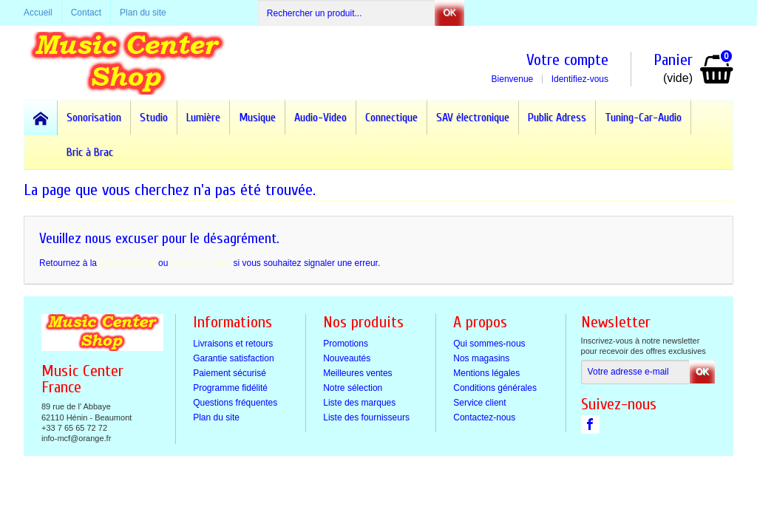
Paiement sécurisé (230, 373)
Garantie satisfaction (233, 358)
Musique (257, 117)
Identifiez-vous (580, 79)
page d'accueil (127, 263)
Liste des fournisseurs (366, 417)
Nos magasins (481, 358)
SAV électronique (473, 117)
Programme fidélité (230, 388)
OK (449, 13)
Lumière (203, 117)
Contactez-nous (484, 417)
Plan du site (216, 417)
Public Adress (557, 117)
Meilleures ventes (357, 373)
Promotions (346, 344)
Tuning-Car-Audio (643, 117)
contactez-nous (201, 263)
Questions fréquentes (235, 403)
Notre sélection (353, 388)
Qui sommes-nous (489, 344)
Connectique (391, 117)
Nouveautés (347, 358)
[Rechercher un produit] (347, 13)
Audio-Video (320, 117)
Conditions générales (495, 388)
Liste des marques (359, 403)
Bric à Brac (90, 152)
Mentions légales (486, 373)
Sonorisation (94, 117)
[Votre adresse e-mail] (635, 372)
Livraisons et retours (233, 344)
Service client (479, 403)
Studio (154, 117)
